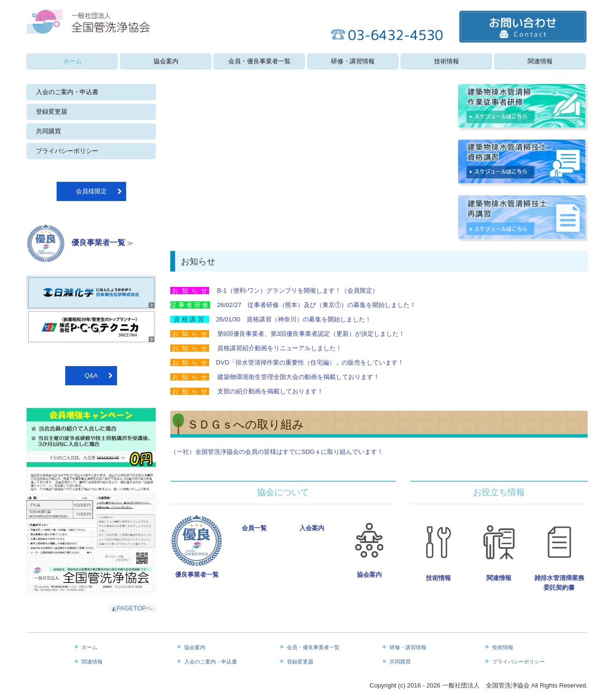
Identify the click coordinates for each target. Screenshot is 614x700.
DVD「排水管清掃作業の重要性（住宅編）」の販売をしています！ (310, 362)
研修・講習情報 (353, 61)
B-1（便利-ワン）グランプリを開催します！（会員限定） (298, 291)
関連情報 (540, 61)
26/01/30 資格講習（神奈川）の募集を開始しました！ (294, 319)
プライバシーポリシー (67, 151)
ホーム (73, 61)
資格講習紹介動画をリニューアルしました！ (280, 348)
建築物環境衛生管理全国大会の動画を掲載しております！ (298, 377)
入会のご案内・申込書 (67, 92)
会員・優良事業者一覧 (260, 61)
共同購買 (48, 131)
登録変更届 (52, 112)
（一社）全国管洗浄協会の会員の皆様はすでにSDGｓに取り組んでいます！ (277, 452)
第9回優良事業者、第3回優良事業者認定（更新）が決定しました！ (311, 334)
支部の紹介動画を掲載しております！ (269, 391)
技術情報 (447, 61)
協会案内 (166, 61)
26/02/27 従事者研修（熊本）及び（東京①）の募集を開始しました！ (317, 305)
